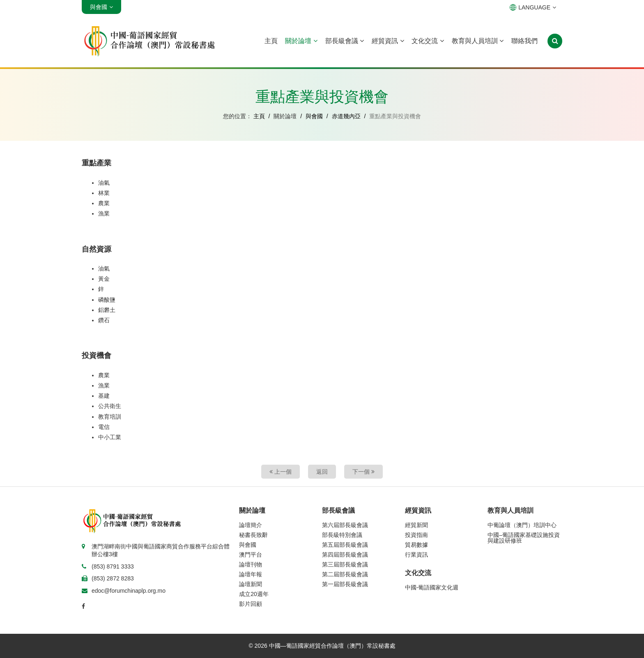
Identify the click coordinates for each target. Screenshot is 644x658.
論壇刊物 (251, 564)
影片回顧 (251, 604)
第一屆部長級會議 (345, 584)
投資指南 (416, 535)
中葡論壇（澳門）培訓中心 (522, 525)
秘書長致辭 (253, 535)
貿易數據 (416, 545)
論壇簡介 (251, 525)
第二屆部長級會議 (345, 574)
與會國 (314, 116)
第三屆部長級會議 (345, 564)
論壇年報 (251, 574)
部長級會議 (345, 41)
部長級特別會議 (342, 535)
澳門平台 (251, 555)
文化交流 (428, 41)
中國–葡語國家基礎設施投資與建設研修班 (524, 538)
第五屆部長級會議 (345, 545)
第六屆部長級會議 (345, 525)
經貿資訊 (388, 41)
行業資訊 (416, 555)
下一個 (363, 472)
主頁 (271, 41)
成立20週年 (254, 594)
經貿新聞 (416, 525)
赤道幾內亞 (346, 116)
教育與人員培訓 (478, 41)
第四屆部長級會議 (345, 555)
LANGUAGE (533, 7)
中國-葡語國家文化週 (432, 587)
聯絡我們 (524, 41)
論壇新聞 (251, 584)
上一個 (281, 472)
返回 (322, 472)
